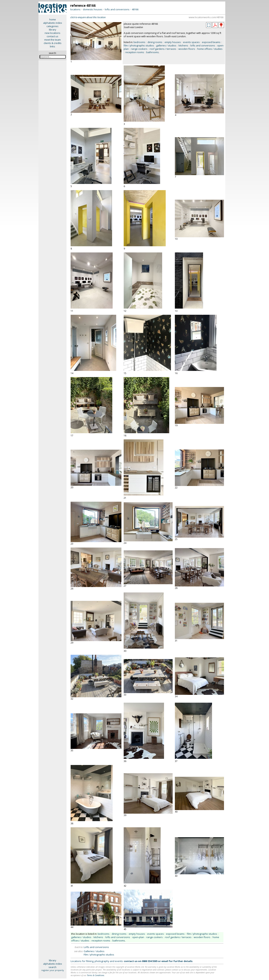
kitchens (183, 45)
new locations (52, 33)
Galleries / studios (94, 951)
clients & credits (53, 43)
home (53, 19)
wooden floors (187, 49)
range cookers (139, 49)
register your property (53, 970)
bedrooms (139, 42)
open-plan (138, 937)
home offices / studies (210, 49)
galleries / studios (166, 45)
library (53, 30)
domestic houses (93, 9)
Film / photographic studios (99, 955)
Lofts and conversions (96, 947)
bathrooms (153, 52)
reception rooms (135, 52)
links (52, 46)
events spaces (191, 42)
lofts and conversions (117, 9)
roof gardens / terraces (163, 49)
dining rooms (155, 42)
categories (52, 26)
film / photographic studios (139, 45)
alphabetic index (53, 23)
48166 (135, 9)
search (52, 967)
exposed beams (211, 42)
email (165, 961)
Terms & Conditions (96, 975)
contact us (52, 36)
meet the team (52, 40)
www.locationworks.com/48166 (206, 17)
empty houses (173, 42)
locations (75, 9)
